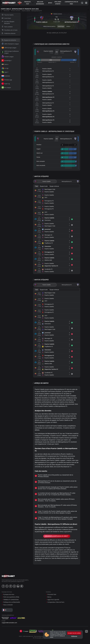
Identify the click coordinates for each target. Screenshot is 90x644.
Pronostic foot (28, 3)
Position (39, 145)
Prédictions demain (9, 33)
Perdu (38, 157)
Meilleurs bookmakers (40, 3)
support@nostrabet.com (9, 623)
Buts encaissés (41, 165)
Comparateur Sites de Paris (71, 3)
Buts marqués (41, 161)
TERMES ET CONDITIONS (11, 600)
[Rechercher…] (82, 3)
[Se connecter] (86, 3)
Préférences (74, 636)
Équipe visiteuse (54, 186)
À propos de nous (9, 594)
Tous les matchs (8, 15)
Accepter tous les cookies (74, 633)
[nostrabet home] (8, 576)
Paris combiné (7, 27)
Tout (37, 186)
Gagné (38, 149)
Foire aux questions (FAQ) (11, 597)
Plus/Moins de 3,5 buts (10, 30)
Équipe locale (44, 186)
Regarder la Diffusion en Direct (57, 536)
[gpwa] (33, 631)
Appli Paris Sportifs (58, 3)
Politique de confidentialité (12, 602)
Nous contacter (8, 605)
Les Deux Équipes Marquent (8, 22)
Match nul (40, 153)
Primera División (16, 11)
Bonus (50, 3)
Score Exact (6, 18)
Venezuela (6, 11)
